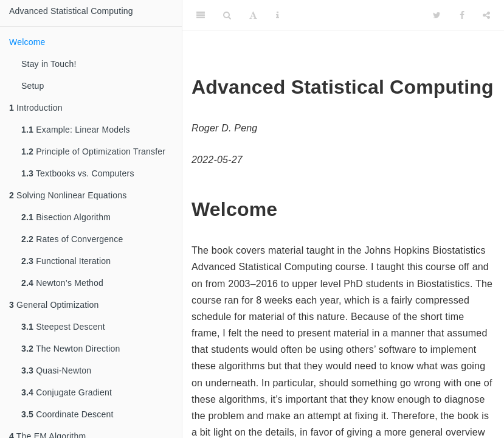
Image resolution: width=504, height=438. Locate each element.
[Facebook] (462, 15)
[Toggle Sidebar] (201, 15)
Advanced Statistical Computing (71, 11)
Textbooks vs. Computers (78, 173)
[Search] (227, 15)
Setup (33, 86)
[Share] (486, 15)
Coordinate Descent (67, 414)
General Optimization (54, 305)
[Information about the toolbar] (278, 15)
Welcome (27, 42)
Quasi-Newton (56, 370)
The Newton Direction (71, 349)
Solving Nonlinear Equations (68, 195)
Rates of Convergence (72, 239)
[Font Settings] (253, 15)
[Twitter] (437, 15)
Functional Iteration (66, 261)
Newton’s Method (62, 283)
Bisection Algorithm (66, 217)
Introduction (36, 108)
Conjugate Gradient (67, 392)
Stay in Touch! (49, 64)
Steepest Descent (63, 327)
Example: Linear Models (76, 130)
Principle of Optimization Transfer (93, 151)
